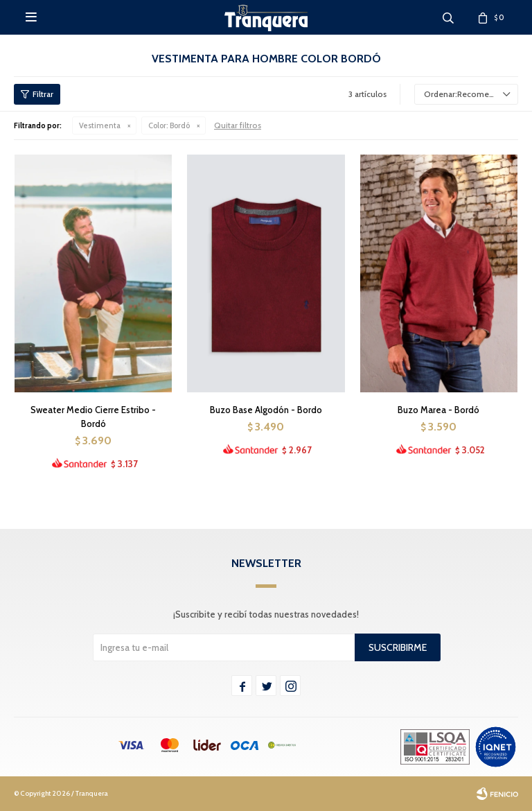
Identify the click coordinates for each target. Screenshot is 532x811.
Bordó (169, 125)
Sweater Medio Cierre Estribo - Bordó (93, 417)
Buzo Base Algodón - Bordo (266, 410)
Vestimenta (100, 125)
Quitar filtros (238, 125)
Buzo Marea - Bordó (438, 410)
